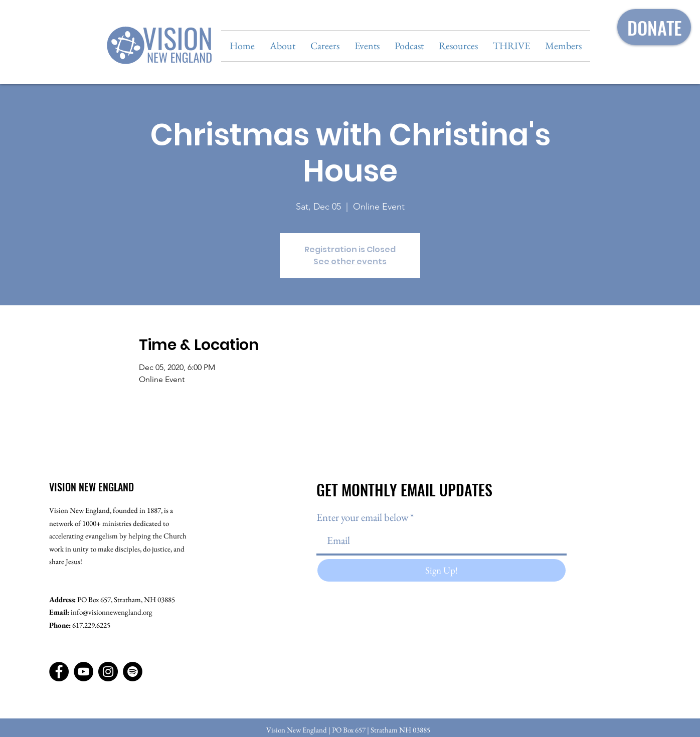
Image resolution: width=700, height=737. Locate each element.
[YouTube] (83, 672)
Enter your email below (362, 517)
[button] (283, 46)
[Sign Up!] (442, 570)
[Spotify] (133, 672)
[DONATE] (654, 27)
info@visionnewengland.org (112, 612)
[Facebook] (59, 672)
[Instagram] (108, 672)
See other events (350, 261)
